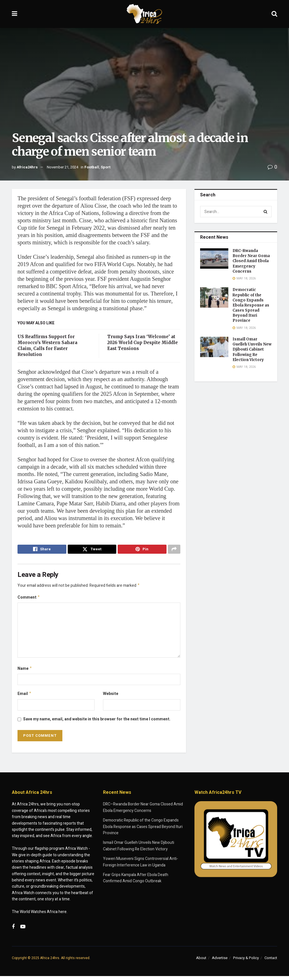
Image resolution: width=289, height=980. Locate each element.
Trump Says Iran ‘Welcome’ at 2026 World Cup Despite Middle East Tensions (143, 343)
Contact (271, 961)
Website (111, 697)
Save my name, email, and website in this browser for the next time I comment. (97, 723)
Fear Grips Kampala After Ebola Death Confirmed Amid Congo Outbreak (136, 882)
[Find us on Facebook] (13, 931)
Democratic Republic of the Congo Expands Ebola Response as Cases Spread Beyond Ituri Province (251, 305)
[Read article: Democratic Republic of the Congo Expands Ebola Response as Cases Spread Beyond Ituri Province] (214, 297)
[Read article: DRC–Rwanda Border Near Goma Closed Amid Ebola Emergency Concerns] (214, 258)
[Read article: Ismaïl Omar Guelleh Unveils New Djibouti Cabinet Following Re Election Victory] (214, 347)
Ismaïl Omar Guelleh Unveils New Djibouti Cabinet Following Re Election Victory (252, 349)
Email (25, 697)
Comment (29, 600)
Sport (106, 167)
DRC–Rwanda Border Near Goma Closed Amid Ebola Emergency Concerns (251, 261)
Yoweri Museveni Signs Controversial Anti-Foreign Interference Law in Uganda (141, 866)
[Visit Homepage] (144, 14)
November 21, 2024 (63, 167)
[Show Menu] (15, 14)
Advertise (220, 961)
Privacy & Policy (246, 961)
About (201, 961)
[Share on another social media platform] (174, 550)
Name (25, 671)
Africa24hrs (27, 167)
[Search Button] (274, 14)
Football (92, 167)
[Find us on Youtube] (23, 931)
